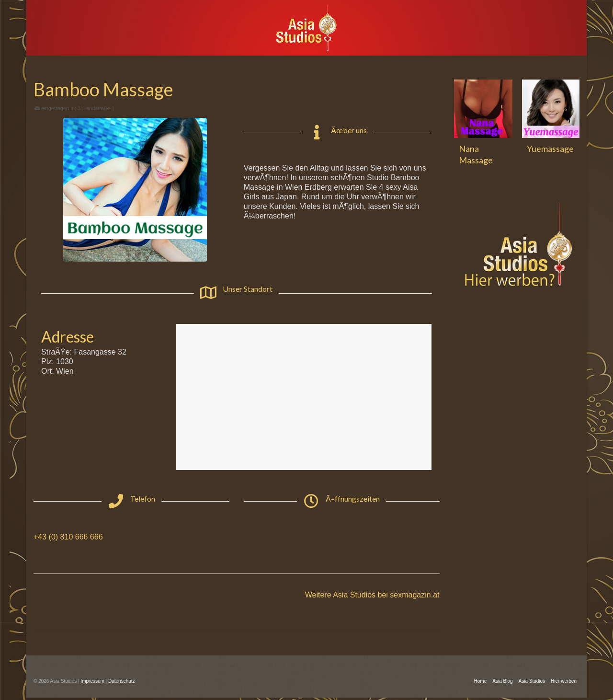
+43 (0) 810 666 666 (68, 537)
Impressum (92, 681)
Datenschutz (122, 681)
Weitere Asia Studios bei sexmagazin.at (372, 595)
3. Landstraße (94, 108)
